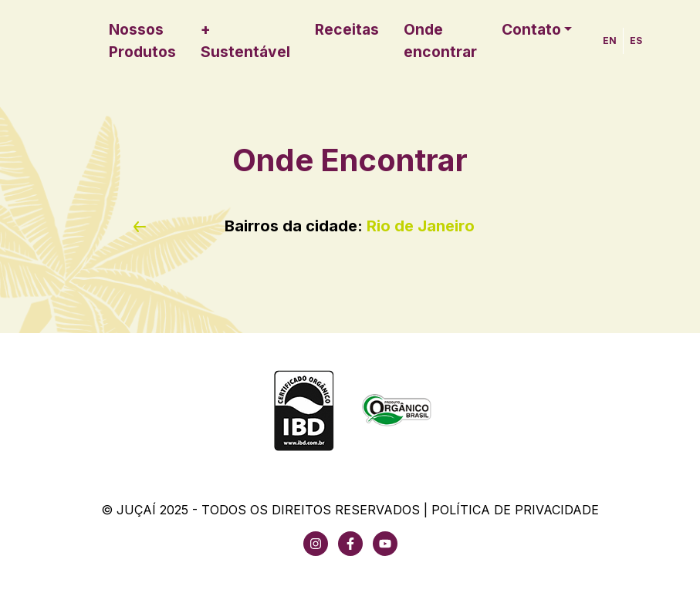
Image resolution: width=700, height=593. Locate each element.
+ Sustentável (245, 40)
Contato (531, 29)
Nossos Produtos (142, 40)
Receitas (347, 29)
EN (610, 40)
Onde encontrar (440, 40)
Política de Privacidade (515, 510)
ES (636, 40)
